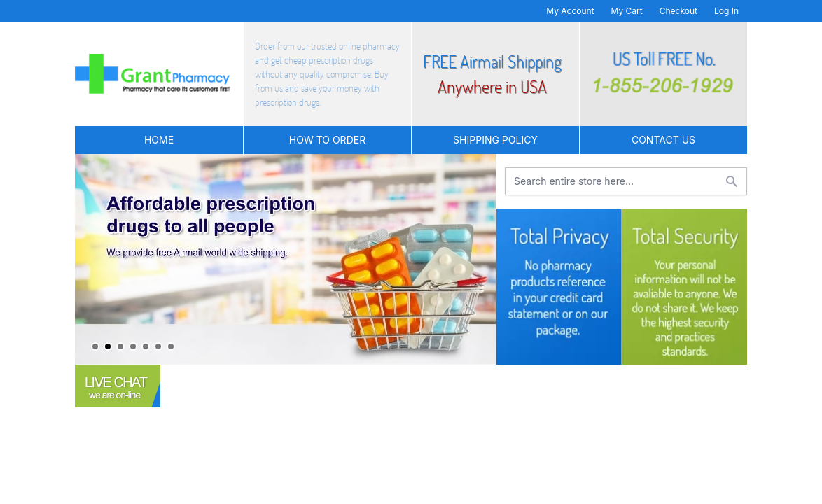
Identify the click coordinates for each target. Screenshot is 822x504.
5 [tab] (146, 346)
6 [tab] (158, 346)
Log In (726, 11)
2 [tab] (108, 346)
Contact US (663, 140)
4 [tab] (133, 346)
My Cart (627, 11)
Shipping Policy (495, 140)
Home (159, 140)
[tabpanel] (285, 259)
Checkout (678, 11)
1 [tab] (95, 346)
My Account (570, 11)
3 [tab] (120, 346)
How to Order (327, 140)
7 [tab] (171, 346)
